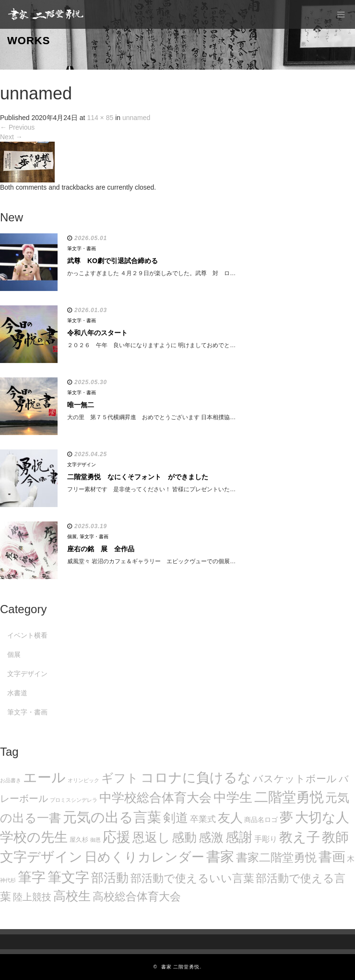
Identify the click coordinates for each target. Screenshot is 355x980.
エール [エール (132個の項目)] (44, 777)
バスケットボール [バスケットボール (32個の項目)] (295, 779)
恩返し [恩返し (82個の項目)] (151, 837)
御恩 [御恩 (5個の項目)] (95, 840)
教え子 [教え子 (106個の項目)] (300, 837)
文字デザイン (82, 465)
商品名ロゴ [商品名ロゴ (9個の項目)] (261, 820)
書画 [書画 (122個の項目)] (332, 857)
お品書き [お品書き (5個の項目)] (11, 780)
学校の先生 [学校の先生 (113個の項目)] (34, 837)
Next (11, 137)
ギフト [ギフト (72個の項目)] (120, 778)
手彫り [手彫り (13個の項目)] (266, 839)
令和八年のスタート (97, 333)
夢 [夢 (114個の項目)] (286, 817)
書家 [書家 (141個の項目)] (220, 857)
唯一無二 (81, 405)
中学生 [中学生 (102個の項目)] (233, 797)
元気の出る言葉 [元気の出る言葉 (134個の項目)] (112, 817)
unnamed (136, 118)
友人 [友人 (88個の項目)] (230, 818)
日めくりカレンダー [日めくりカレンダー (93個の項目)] (144, 857)
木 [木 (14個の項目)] (351, 859)
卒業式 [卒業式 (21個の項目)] (203, 819)
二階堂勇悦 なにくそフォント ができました (138, 477)
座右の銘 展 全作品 (101, 549)
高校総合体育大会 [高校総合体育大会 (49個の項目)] (137, 896)
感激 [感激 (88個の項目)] (211, 837)
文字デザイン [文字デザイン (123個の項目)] (41, 857)
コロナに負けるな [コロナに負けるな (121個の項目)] (196, 777)
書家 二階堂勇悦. (182, 967)
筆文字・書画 (82, 248)
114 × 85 (100, 118)
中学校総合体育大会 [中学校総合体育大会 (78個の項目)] (155, 798)
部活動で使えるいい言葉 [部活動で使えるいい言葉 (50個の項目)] (192, 878)
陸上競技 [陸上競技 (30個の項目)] (32, 897)
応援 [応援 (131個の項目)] (117, 837)
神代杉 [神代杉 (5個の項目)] (8, 880)
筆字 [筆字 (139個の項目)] (32, 877)
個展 (72, 537)
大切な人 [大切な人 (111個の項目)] (322, 817)
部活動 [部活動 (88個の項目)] (110, 878)
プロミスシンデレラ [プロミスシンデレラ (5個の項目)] (74, 800)
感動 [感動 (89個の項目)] (184, 837)
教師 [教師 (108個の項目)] (335, 837)
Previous (17, 127)
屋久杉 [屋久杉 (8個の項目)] (79, 840)
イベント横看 (27, 635)
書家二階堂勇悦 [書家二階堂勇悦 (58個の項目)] (276, 857)
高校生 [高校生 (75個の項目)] (72, 896)
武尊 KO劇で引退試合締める (112, 261)
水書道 (17, 693)
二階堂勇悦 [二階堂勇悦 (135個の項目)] (289, 797)
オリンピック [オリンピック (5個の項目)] (83, 780)
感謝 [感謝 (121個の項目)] (239, 837)
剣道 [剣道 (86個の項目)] (176, 818)
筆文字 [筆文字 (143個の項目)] (68, 877)
